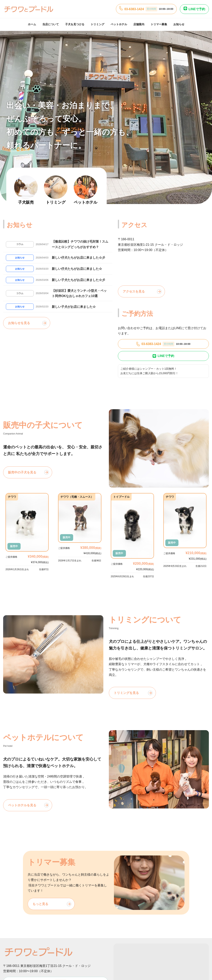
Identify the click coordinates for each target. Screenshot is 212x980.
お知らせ (179, 24)
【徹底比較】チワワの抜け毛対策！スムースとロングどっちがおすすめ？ (80, 244)
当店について (51, 24)
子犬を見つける (75, 24)
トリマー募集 (159, 24)
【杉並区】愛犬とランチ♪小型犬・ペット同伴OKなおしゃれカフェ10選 (79, 293)
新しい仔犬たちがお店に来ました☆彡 (78, 258)
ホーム (32, 24)
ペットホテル (119, 24)
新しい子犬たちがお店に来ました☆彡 (78, 280)
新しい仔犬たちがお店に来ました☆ (77, 269)
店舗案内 (139, 24)
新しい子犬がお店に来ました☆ (74, 307)
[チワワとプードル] (29, 9)
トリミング (97, 24)
